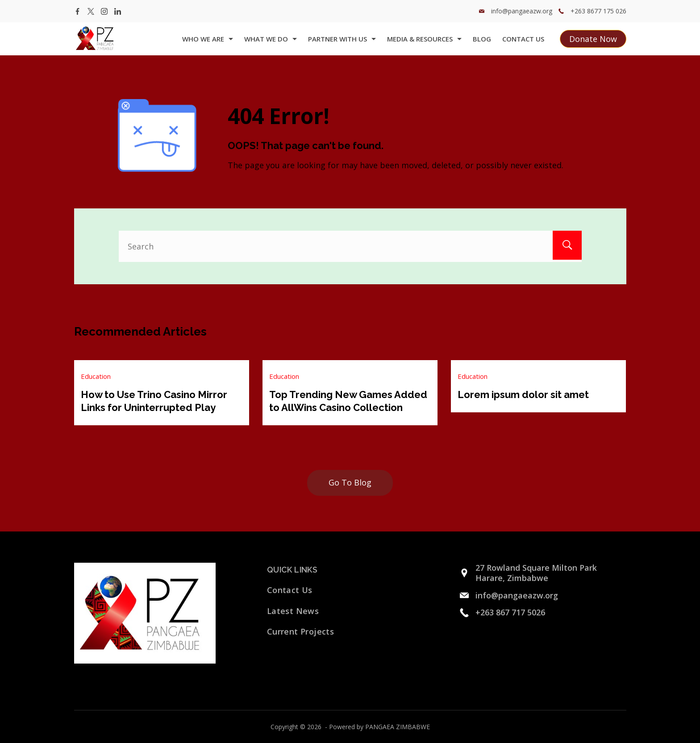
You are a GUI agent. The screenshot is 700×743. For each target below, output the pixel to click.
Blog (482, 39)
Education (96, 376)
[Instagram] (104, 11)
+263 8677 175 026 (598, 11)
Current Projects (300, 631)
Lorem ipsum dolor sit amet (523, 394)
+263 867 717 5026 (510, 612)
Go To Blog (350, 482)
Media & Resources (424, 39)
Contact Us (523, 39)
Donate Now (593, 39)
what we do (271, 39)
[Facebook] (77, 11)
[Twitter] (91, 11)
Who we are (208, 39)
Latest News (293, 610)
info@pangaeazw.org (522, 11)
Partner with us (342, 39)
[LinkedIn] (118, 11)
